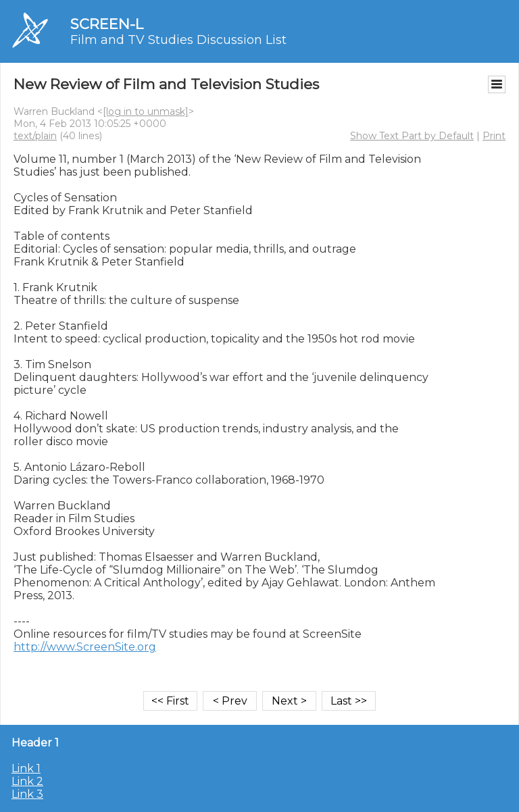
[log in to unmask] (146, 111)
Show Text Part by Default (412, 136)
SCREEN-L (107, 24)
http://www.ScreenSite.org (85, 647)
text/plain (35, 136)
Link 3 (27, 794)
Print (494, 136)
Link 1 (26, 768)
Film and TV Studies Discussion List (178, 40)
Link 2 (27, 781)
